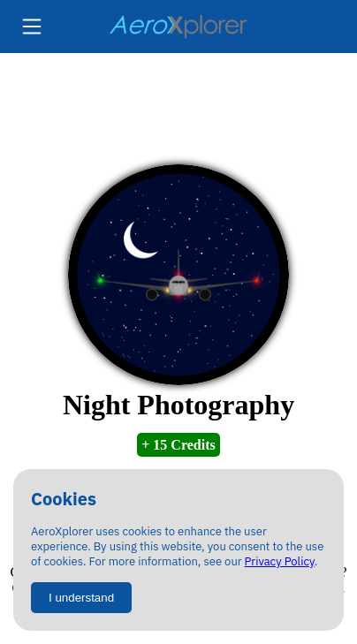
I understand (81, 598)
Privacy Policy (280, 561)
